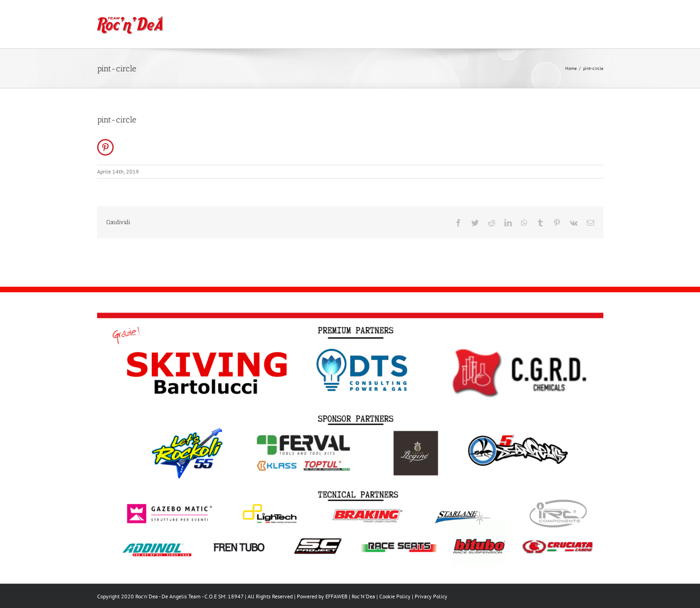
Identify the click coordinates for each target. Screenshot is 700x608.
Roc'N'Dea (363, 596)
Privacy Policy (431, 596)
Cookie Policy (395, 596)
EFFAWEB (336, 596)
